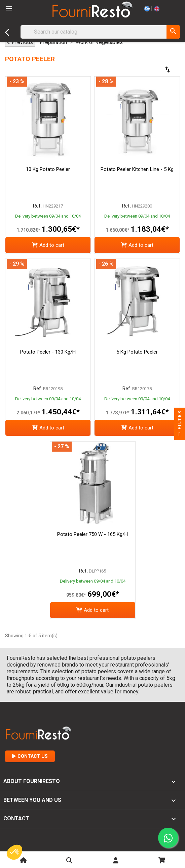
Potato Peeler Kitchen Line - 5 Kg (137, 169)
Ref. (37, 206)
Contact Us (30, 756)
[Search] (100, 32)
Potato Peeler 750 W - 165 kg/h (92, 534)
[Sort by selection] (148, 70)
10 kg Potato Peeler (48, 169)
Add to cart (48, 245)
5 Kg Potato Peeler (137, 352)
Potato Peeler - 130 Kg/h (48, 352)
